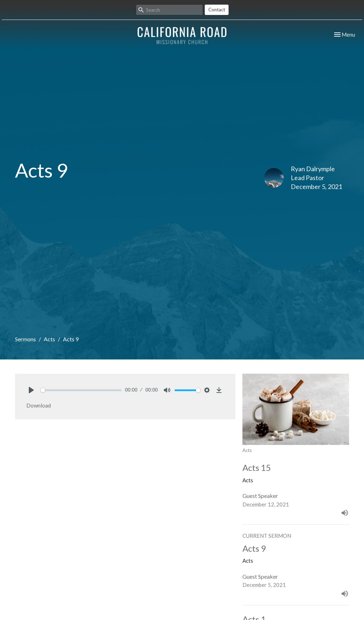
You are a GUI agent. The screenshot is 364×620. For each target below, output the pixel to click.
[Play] (31, 390)
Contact (217, 10)
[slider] (81, 390)
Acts (49, 339)
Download (39, 405)
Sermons (25, 339)
